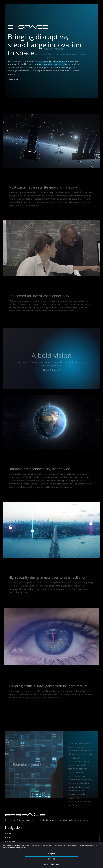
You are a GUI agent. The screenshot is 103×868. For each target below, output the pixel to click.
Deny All (51, 859)
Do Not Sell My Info (52, 864)
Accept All (51, 853)
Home (8, 833)
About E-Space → (52, 371)
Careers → (13, 80)
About (8, 837)
